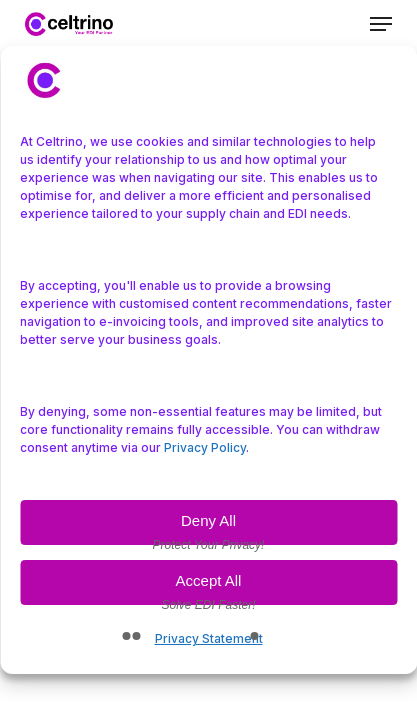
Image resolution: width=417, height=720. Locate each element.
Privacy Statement (209, 638)
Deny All (208, 520)
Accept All (209, 580)
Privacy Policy (205, 447)
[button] (381, 24)
